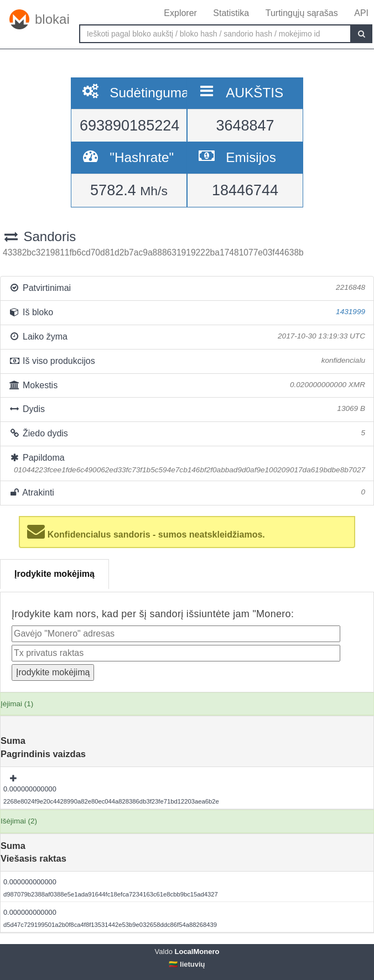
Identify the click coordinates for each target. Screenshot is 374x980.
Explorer (180, 13)
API (361, 13)
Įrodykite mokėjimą (54, 574)
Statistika (231, 13)
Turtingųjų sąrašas (302, 13)
